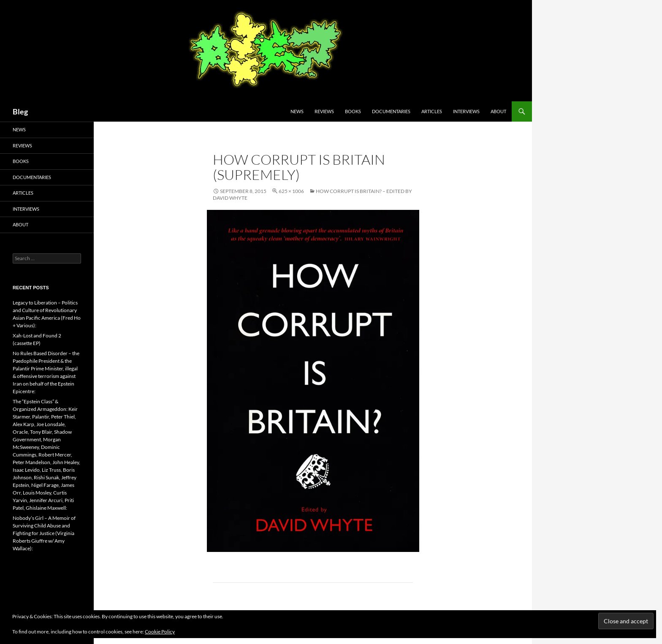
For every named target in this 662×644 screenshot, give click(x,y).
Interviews (466, 111)
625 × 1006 (291, 191)
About (498, 111)
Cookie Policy (160, 632)
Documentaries (391, 111)
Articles (432, 111)
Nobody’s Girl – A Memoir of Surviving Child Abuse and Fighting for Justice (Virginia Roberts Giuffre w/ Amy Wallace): (44, 533)
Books (353, 111)
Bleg (20, 111)
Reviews (324, 111)
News (297, 111)
